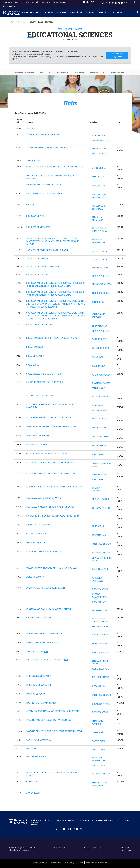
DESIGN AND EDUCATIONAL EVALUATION (44, 498)
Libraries (26, 2)
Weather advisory (9, 6)
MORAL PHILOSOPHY (35, 577)
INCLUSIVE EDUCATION (36, 694)
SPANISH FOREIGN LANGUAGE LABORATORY (45, 194)
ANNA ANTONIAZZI (100, 644)
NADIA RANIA (98, 405)
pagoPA (127, 820)
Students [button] (44, 73)
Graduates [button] (78, 73)
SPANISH (30, 205)
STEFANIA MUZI (99, 388)
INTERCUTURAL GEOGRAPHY (38, 676)
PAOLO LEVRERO (99, 535)
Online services (8, 2)
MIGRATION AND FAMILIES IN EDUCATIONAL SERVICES (49, 609)
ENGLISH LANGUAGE (37, 652)
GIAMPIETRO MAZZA (101, 677)
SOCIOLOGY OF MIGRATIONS (38, 227)
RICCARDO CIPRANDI (101, 553)
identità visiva (56, 863)
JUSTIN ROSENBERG (101, 653)
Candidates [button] (61, 73)
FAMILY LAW (31, 748)
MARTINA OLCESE (100, 339)
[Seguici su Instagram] (113, 2)
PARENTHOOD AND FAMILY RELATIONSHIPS (45, 552)
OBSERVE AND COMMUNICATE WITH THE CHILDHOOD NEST (52, 568)
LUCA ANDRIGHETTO (101, 348)
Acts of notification (86, 820)
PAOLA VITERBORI (100, 154)
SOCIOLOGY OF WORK (36, 216)
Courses (23, 22)
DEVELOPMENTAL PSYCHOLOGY (40, 435)
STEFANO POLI (98, 302)
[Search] (137, 12)
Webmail (35, 2)
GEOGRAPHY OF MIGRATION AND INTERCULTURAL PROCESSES (53, 711)
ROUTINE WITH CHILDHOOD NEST (41, 395)
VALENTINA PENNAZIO (101, 544)
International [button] (96, 73)
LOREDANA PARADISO (101, 508)
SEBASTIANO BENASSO (102, 284)
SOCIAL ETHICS (33, 365)
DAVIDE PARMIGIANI (101, 635)
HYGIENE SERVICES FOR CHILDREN (41, 703)
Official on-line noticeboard (66, 820)
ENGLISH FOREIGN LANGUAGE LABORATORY (47, 660)
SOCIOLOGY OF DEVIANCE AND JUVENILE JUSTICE (47, 250)
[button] (31, 13)
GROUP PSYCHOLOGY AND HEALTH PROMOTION (47, 453)
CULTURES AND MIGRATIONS (39, 617)
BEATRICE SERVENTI (101, 396)
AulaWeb (18, 2)
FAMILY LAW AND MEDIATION (39, 740)
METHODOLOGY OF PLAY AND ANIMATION (44, 634)
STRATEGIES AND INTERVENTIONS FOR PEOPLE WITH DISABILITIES (55, 167)
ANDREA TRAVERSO (100, 499)
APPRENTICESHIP (34, 161)
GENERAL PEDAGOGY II (36, 534)
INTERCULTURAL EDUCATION (39, 685)
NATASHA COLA (98, 135)
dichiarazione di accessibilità (97, 863)
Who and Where (53, 2)
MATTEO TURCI (98, 741)
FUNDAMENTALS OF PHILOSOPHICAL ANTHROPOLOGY (49, 720)
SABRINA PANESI (99, 168)
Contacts (63, 2)
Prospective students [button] (23, 73)
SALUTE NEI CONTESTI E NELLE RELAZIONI (45, 382)
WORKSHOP (31, 128)
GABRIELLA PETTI (99, 251)
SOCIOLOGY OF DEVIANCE (37, 258)
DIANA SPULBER (99, 602)
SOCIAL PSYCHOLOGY (35, 347)
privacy (80, 863)
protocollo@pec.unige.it (93, 847)
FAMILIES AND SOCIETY (36, 757)
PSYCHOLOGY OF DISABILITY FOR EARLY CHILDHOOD (49, 418)
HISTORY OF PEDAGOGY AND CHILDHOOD (44, 185)
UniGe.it (14, 22)
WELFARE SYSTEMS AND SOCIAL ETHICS (43, 134)
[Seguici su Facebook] (116, 2)
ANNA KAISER (98, 526)
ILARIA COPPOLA (99, 455)
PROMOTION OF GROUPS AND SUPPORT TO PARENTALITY (51, 474)
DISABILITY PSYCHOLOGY (37, 444)
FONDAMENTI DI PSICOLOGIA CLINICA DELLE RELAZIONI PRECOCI (54, 731)
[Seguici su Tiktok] (119, 2)
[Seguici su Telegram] (122, 2)
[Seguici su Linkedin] (103, 2)
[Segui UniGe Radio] (125, 2)
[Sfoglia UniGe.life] (90, 4)
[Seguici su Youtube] (109, 2)
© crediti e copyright (40, 863)
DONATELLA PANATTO (101, 383)
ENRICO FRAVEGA (99, 326)
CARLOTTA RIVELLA (100, 437)
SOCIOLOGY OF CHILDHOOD (38, 275)
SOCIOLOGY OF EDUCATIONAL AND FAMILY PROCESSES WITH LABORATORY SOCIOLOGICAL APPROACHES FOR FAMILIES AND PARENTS (53, 241)
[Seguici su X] (106, 2)
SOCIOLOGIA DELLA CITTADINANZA (41, 325)
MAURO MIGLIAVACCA (101, 140)
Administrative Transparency (36, 821)
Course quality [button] (116, 73)
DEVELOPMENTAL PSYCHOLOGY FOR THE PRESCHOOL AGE (51, 427)
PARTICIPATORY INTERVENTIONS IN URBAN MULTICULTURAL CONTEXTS (56, 487)
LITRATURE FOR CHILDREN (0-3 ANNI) (42, 643)
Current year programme (117, 55)
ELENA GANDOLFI (100, 177)
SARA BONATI (98, 357)
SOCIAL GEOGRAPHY (35, 356)
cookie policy (69, 863)
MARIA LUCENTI (99, 186)
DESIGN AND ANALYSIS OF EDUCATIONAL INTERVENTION (50, 507)
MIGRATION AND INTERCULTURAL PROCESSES (46, 588)
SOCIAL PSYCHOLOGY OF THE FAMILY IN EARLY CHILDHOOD (52, 338)
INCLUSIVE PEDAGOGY (36, 543)
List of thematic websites (105, 820)
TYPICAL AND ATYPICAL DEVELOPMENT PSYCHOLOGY (49, 148)
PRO (119, 820)
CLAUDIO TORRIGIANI (101, 276)
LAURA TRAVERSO (100, 149)
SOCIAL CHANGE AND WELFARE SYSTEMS (44, 374)
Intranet (42, 2)
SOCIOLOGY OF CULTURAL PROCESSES (43, 267)
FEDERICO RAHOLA (100, 268)
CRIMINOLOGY (32, 782)
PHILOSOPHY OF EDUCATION (39, 525)
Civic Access (49, 820)
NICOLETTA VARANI (100, 589)
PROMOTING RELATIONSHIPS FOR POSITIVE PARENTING (50, 462)
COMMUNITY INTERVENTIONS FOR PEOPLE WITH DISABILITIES (53, 516)
